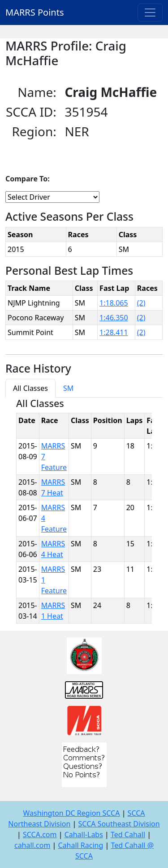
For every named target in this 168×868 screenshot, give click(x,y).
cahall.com (32, 845)
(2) (141, 303)
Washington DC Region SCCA (71, 813)
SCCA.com (40, 834)
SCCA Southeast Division (119, 824)
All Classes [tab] (30, 388)
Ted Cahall (128, 834)
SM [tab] (68, 388)
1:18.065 (114, 303)
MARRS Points (35, 12)
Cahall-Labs (84, 834)
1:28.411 (114, 332)
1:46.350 (114, 318)
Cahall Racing (80, 845)
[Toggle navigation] (150, 13)
